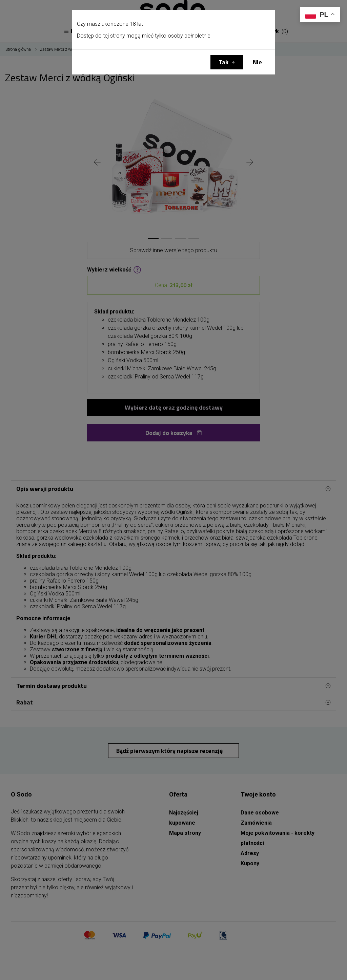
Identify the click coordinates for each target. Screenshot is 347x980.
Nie (257, 62)
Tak (223, 62)
